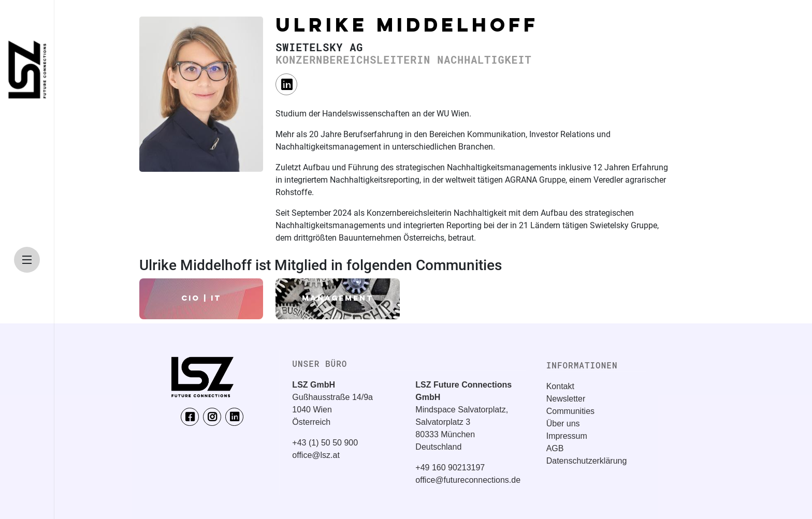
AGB (555, 448)
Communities (570, 411)
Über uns (563, 424)
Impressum (567, 436)
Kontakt (560, 386)
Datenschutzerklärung (587, 461)
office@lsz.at (316, 455)
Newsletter (566, 399)
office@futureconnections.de (468, 480)
